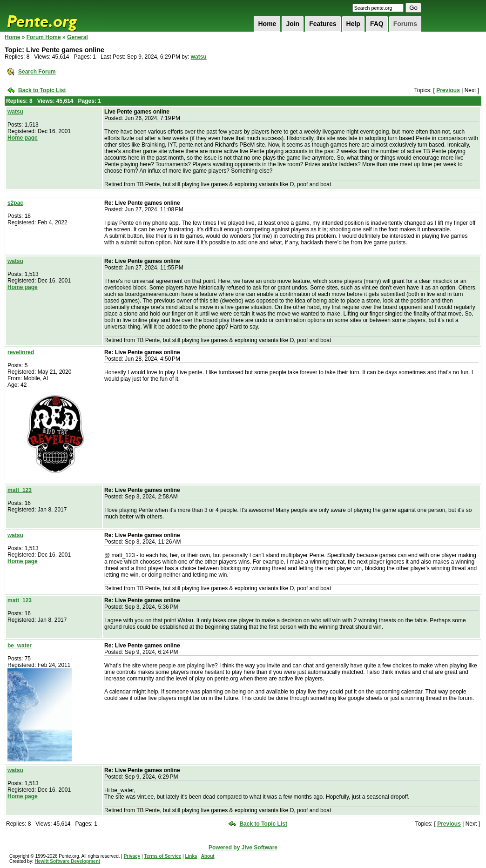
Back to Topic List (42, 90)
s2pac (15, 203)
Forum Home (44, 37)
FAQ (377, 24)
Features (323, 24)
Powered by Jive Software (243, 848)
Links (191, 856)
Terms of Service (162, 856)
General (78, 37)
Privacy (132, 856)
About (208, 856)
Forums (405, 24)
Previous (448, 90)
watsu (199, 57)
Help (353, 24)
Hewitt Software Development (67, 861)
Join (293, 24)
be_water (20, 646)
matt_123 (20, 490)
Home (267, 24)
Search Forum (37, 72)
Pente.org (54, 16)
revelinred (21, 352)
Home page (23, 138)
